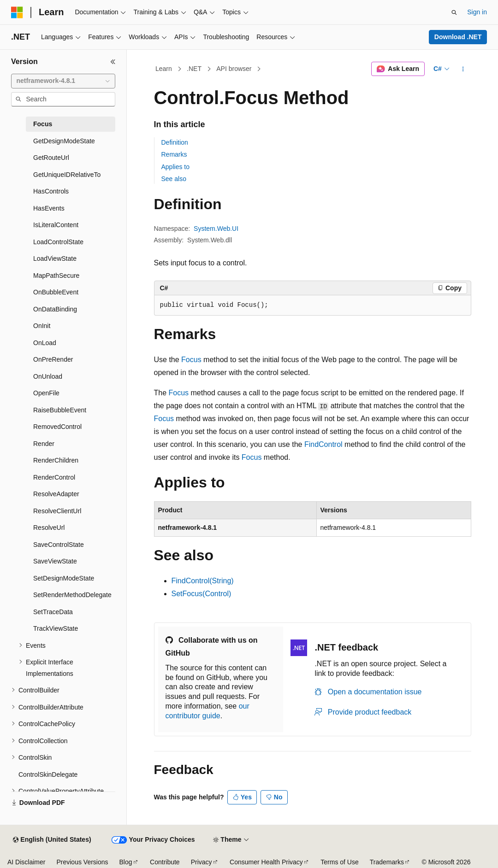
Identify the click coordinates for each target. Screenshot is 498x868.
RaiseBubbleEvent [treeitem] (60, 410)
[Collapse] (113, 62)
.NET (194, 69)
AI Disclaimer (26, 862)
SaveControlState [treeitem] (59, 545)
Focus (191, 360)
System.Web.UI (216, 229)
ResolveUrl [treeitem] (49, 528)
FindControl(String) (203, 581)
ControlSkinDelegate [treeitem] (48, 774)
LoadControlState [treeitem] (58, 242)
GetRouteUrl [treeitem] (51, 158)
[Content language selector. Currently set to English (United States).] (52, 840)
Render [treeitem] (44, 444)
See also (174, 179)
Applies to (175, 167)
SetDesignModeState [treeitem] (64, 578)
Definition (175, 142)
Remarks (174, 154)
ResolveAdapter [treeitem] (56, 494)
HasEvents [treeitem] (49, 208)
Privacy (202, 862)
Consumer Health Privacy (266, 862)
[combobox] (63, 81)
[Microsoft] (17, 12)
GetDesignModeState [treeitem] (64, 141)
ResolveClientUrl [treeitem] (57, 511)
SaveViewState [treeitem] (55, 561)
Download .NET (458, 37)
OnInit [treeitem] (42, 326)
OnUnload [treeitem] (48, 376)
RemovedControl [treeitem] (57, 427)
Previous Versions (82, 862)
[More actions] (463, 69)
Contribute (165, 862)
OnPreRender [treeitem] (53, 359)
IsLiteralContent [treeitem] (56, 225)
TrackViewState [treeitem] (56, 628)
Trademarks (387, 862)
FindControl (323, 444)
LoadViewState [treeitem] (55, 258)
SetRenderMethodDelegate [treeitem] (72, 595)
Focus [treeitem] (43, 124)
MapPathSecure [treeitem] (56, 276)
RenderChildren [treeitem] (56, 460)
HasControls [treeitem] (51, 191)
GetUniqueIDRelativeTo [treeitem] (67, 175)
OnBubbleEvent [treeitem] (56, 292)
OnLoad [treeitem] (45, 343)
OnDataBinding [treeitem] (55, 309)
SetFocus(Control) (202, 594)
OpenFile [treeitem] (46, 393)
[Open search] (454, 12)
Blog (126, 862)
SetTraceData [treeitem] (53, 612)
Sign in (477, 12)
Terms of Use (339, 862)
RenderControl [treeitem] (54, 477)
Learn (164, 69)
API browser (234, 69)
